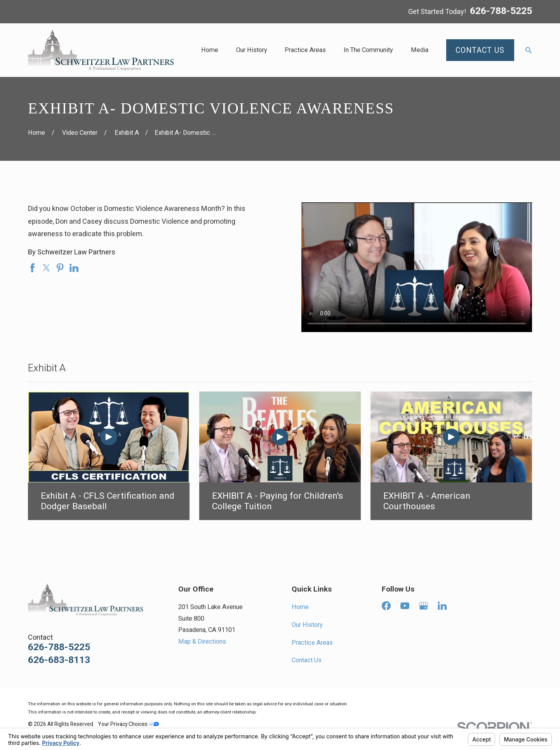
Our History (307, 625)
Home (300, 607)
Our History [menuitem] (252, 50)
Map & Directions (202, 641)
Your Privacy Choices (128, 724)
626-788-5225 (501, 11)
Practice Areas (312, 643)
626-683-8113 (59, 660)
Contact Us (307, 660)
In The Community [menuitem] (368, 50)
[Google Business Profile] (423, 606)
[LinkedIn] (442, 606)
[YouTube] (405, 606)
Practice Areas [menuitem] (305, 50)
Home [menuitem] (210, 50)
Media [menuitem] (420, 50)
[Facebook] (386, 606)
